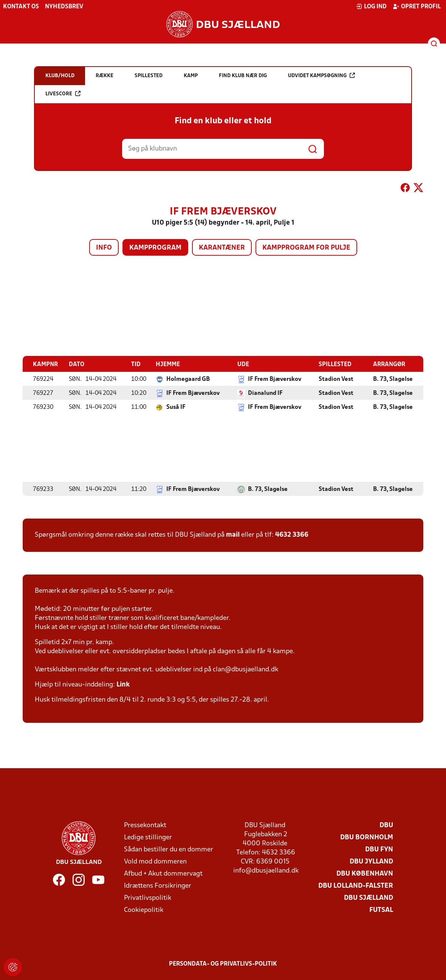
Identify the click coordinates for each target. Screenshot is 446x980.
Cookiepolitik (144, 910)
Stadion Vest (336, 379)
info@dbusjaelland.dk (266, 871)
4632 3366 (292, 535)
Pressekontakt (145, 825)
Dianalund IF (265, 393)
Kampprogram (155, 248)
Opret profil (417, 6)
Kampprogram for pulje (306, 248)
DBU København (365, 874)
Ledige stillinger (148, 837)
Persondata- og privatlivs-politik (223, 964)
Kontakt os (21, 7)
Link (123, 684)
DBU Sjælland (369, 898)
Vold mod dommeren (155, 861)
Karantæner (222, 248)
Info (104, 248)
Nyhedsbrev (64, 7)
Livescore (63, 94)
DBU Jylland (371, 861)
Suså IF (176, 407)
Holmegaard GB (188, 379)
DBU (386, 825)
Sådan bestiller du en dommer (169, 849)
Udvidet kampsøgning (321, 75)
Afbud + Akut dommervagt (163, 874)
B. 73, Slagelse (393, 379)
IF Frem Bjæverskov (275, 379)
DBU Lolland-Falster (356, 886)
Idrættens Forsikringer (158, 886)
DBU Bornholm (367, 837)
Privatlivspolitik (148, 898)
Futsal (381, 910)
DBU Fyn (379, 849)
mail (233, 535)
